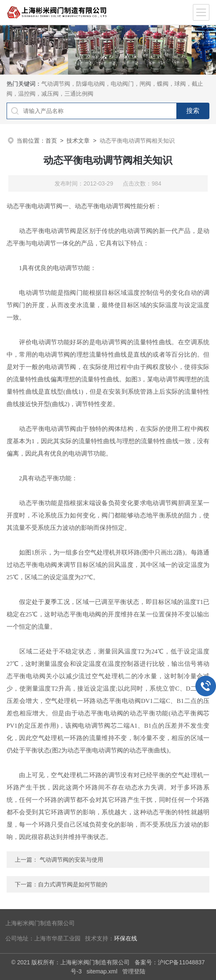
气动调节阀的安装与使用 (71, 860)
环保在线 (126, 939)
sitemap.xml (102, 971)
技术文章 (78, 141)
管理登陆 (134, 971)
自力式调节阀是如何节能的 (73, 884)
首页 (51, 141)
